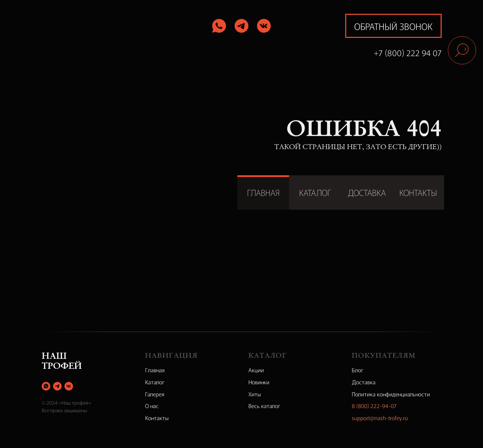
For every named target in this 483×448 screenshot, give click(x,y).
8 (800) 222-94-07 (374, 406)
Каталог (155, 382)
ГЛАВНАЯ (263, 192)
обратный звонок (393, 26)
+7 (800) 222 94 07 (408, 53)
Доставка (364, 382)
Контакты (157, 418)
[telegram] (57, 386)
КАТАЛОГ (315, 192)
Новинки (259, 382)
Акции (256, 370)
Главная (155, 370)
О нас (152, 406)
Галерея (155, 394)
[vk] (69, 386)
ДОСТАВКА (367, 192)
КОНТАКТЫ (418, 192)
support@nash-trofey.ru (380, 418)
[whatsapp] (46, 386)
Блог (358, 370)
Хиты (255, 394)
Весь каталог (264, 406)
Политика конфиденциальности (391, 394)
